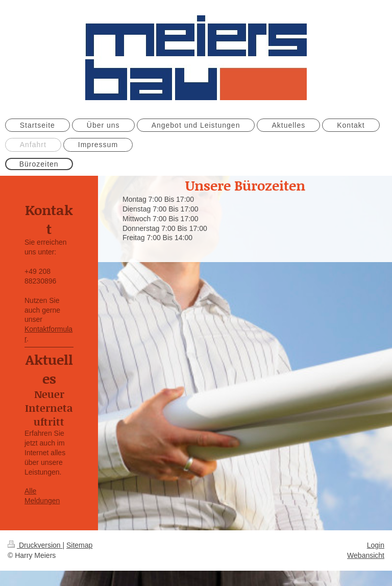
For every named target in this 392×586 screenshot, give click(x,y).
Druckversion (35, 545)
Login (376, 545)
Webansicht (366, 555)
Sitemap (79, 545)
